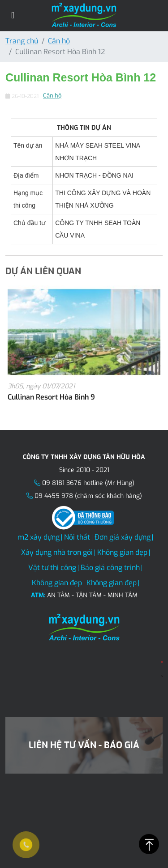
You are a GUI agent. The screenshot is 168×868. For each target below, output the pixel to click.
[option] (84, 349)
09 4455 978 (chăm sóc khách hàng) (88, 496)
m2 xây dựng (39, 537)
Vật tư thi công (52, 568)
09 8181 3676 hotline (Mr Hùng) (88, 483)
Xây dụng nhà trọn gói (57, 552)
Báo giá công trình (110, 568)
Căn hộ (59, 41)
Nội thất (77, 537)
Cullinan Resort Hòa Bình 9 (51, 397)
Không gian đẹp (122, 552)
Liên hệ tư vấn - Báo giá (84, 745)
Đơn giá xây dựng (123, 537)
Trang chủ (22, 41)
